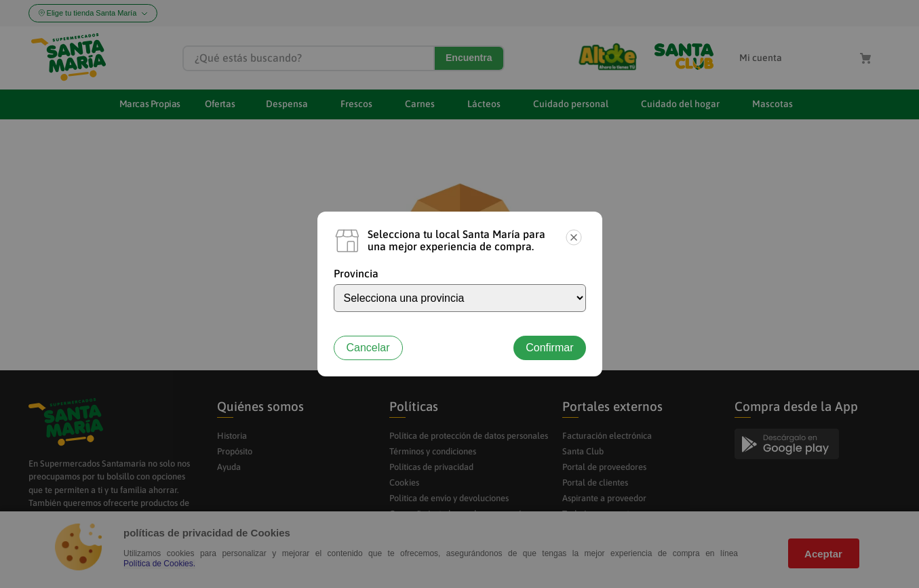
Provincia (356, 273)
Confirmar (549, 348)
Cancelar (368, 348)
